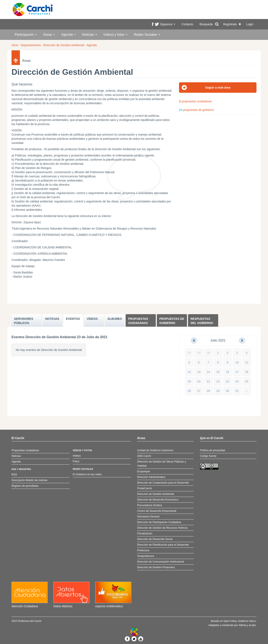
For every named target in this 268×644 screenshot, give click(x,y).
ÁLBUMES (115, 319)
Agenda (68, 35)
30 (209, 353)
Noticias (90, 35)
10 (237, 362)
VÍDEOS (92, 319)
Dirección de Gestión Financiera (156, 567)
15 (218, 372)
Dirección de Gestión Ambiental (64, 45)
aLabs (252, 625)
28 (189, 353)
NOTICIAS (52, 319)
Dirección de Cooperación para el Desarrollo (163, 483)
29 (199, 353)
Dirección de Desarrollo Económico (158, 500)
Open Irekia (230, 621)
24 (237, 381)
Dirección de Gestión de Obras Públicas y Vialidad (162, 464)
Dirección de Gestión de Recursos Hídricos (162, 528)
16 (228, 372)
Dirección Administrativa (151, 477)
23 (228, 381)
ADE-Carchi (144, 456)
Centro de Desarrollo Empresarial (157, 511)
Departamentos (31, 45)
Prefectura (143, 550)
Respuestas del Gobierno (202, 321)
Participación (26, 35)
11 (247, 362)
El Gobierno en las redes (87, 474)
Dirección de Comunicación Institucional (160, 562)
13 (199, 372)
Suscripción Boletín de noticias (30, 480)
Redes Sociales (147, 35)
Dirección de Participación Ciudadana (159, 522)
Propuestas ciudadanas (138, 321)
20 (199, 381)
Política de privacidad (213, 450)
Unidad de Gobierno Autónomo (155, 450)
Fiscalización (145, 533)
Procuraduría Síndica (149, 505)
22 (218, 381)
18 (247, 372)
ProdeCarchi (144, 488)
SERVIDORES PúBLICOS (24, 321)
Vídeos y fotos (115, 35)
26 (189, 391)
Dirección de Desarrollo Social (155, 539)
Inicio (15, 45)
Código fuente (208, 456)
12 (189, 372)
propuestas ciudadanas (195, 101)
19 (189, 381)
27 (199, 391)
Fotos (76, 461)
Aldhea (242, 625)
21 (209, 381)
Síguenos (168, 24)
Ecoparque (144, 471)
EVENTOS (73, 319)
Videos (77, 456)
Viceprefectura (146, 556)
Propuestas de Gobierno (172, 321)
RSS (14, 475)
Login (250, 24)
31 (237, 391)
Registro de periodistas (25, 486)
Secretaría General (148, 517)
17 (237, 372)
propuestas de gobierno (196, 110)
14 (209, 372)
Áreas (49, 35)
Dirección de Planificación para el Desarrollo (163, 545)
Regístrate (230, 24)
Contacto (187, 24)
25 (247, 381)
